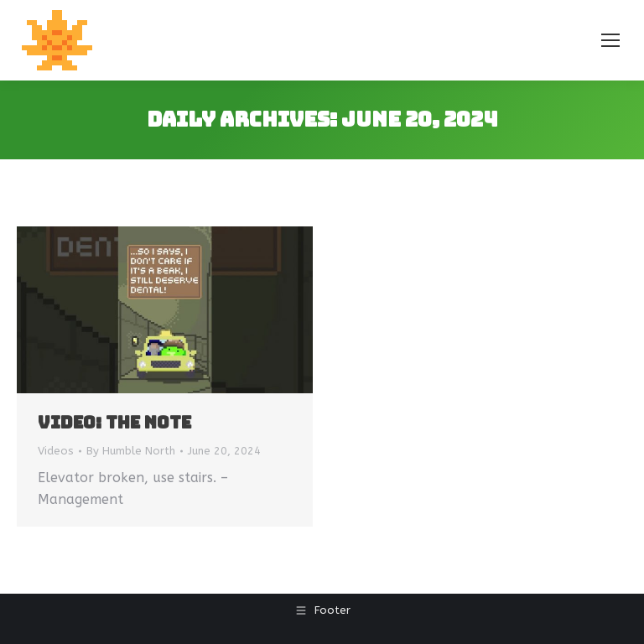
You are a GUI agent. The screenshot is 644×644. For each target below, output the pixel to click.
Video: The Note (114, 423)
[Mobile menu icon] (610, 40)
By (131, 451)
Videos (56, 451)
